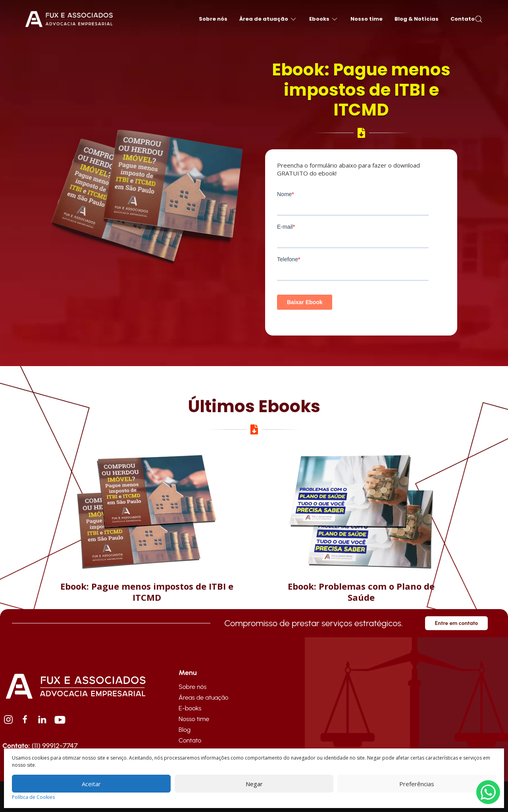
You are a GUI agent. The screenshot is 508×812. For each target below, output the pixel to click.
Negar (254, 784)
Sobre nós (213, 19)
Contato (463, 19)
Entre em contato (457, 623)
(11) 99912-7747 (40, 746)
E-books (190, 708)
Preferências (417, 784)
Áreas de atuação (203, 697)
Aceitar (91, 784)
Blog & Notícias (417, 19)
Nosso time (367, 19)
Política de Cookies (33, 797)
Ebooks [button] (324, 19)
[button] (479, 19)
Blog (185, 730)
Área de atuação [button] (268, 19)
